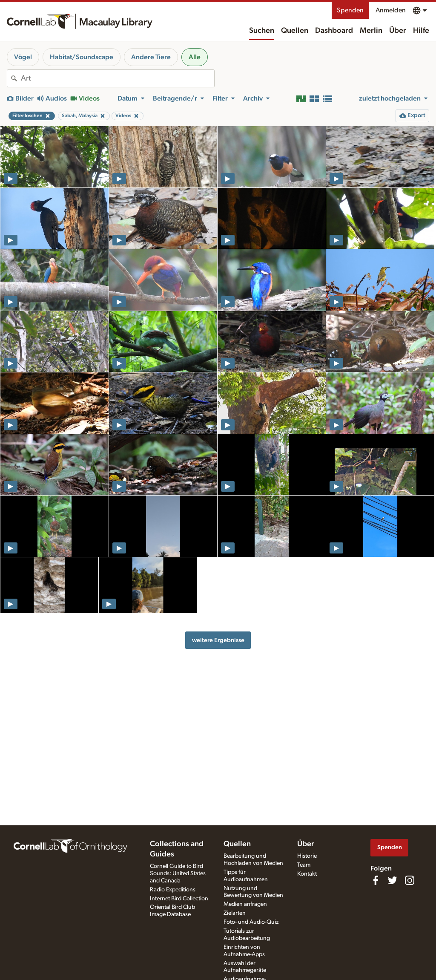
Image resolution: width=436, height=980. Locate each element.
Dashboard (334, 31)
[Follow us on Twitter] (393, 880)
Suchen (262, 31)
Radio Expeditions (173, 890)
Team (304, 865)
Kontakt (307, 874)
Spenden (350, 10)
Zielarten (235, 913)
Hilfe (421, 31)
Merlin (371, 31)
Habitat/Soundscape (82, 57)
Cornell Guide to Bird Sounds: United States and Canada (178, 873)
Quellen (295, 31)
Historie (307, 856)
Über (398, 31)
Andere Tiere (151, 57)
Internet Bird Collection (179, 899)
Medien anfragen (245, 904)
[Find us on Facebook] (376, 880)
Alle (195, 57)
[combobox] (118, 78)
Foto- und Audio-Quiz (251, 922)
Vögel (23, 57)
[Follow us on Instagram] (410, 880)
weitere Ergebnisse (218, 640)
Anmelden (391, 10)
